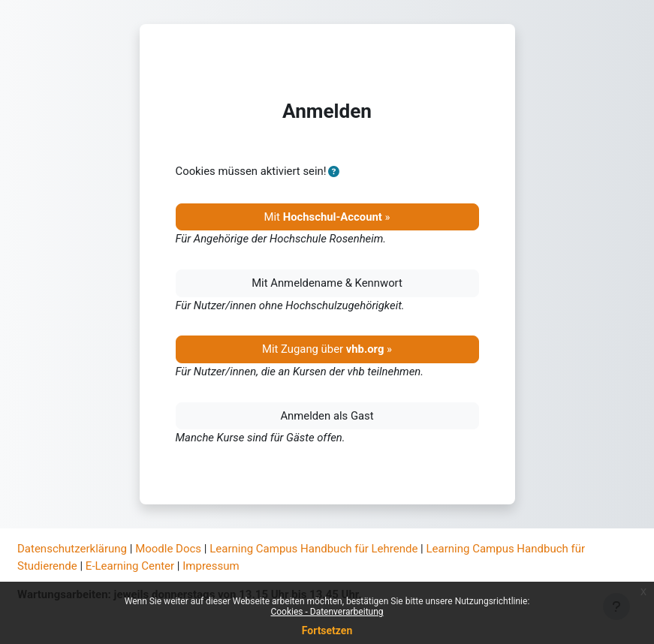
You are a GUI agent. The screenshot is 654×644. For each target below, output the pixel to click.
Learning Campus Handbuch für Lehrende (313, 549)
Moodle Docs (168, 549)
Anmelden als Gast (327, 416)
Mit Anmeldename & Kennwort (327, 283)
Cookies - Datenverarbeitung (327, 612)
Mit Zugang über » (327, 349)
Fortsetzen (327, 630)
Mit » (327, 217)
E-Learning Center (130, 566)
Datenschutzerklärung (72, 549)
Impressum (211, 566)
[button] (335, 172)
